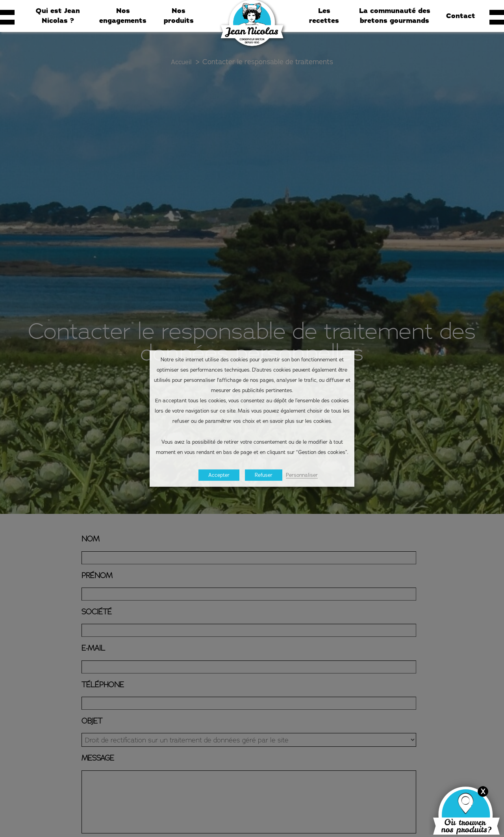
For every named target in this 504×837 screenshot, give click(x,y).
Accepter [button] (219, 475)
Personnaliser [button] (302, 475)
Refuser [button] (264, 475)
